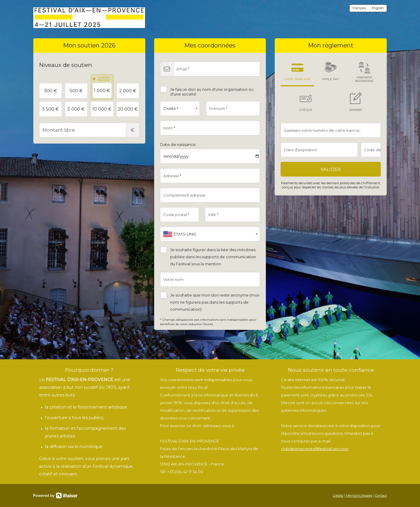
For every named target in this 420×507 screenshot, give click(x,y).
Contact (381, 496)
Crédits (338, 496)
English (378, 8)
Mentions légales (359, 496)
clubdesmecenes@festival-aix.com (315, 449)
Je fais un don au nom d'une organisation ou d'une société (207, 89)
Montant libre (89, 130)
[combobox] (180, 108)
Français (359, 8)
